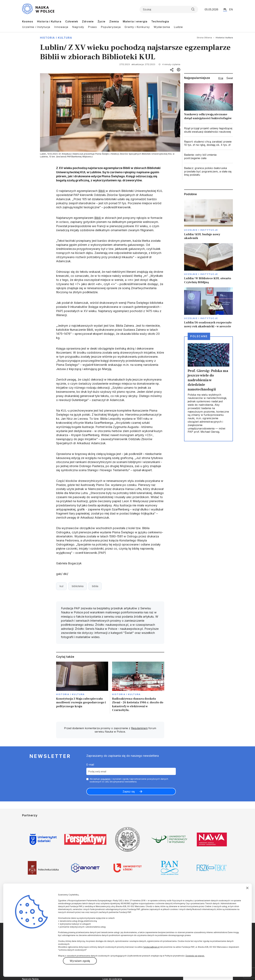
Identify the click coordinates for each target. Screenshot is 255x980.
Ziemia (114, 21)
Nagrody (78, 27)
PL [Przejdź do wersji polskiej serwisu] (225, 9)
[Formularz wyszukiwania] (169, 9)
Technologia (160, 21)
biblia (95, 586)
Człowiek (72, 21)
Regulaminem (139, 728)
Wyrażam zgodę (80, 961)
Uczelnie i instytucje (201, 230)
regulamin (106, 779)
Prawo (92, 27)
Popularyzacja (111, 27)
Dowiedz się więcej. (195, 956)
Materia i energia (135, 21)
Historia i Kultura (49, 21)
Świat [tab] (230, 78)
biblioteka (78, 586)
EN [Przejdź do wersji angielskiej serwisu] (231, 9)
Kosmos (28, 21)
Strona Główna (204, 38)
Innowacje (61, 27)
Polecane (199, 336)
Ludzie (178, 27)
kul (61, 586)
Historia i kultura (56, 38)
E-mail (90, 765)
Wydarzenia (162, 27)
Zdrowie (88, 21)
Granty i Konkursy (137, 27)
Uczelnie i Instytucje (36, 27)
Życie (101, 21)
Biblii (102, 191)
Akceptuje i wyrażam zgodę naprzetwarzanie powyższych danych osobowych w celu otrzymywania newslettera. (129, 780)
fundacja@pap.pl (151, 947)
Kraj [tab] (221, 78)
